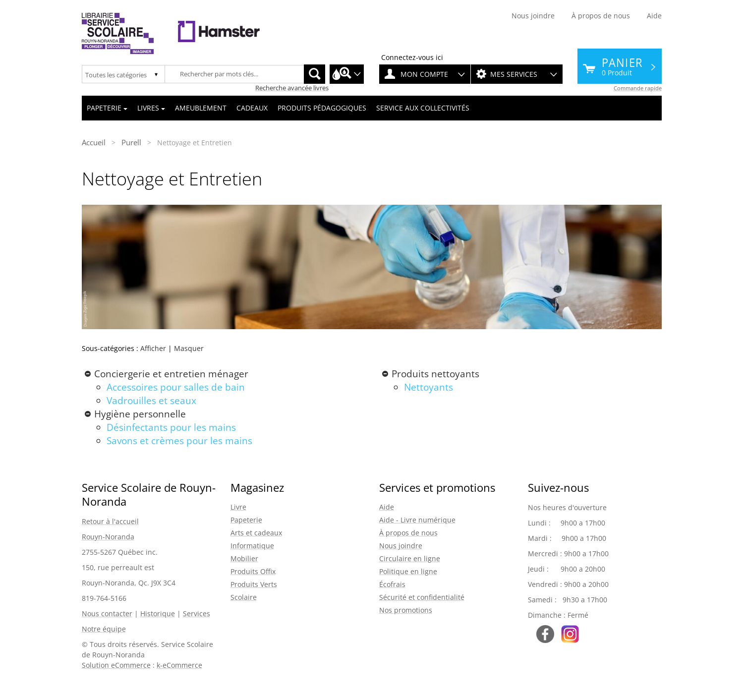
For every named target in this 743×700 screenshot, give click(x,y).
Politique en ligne (408, 571)
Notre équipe (104, 629)
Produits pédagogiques (322, 108)
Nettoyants (429, 387)
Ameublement (201, 108)
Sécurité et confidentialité (422, 597)
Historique (158, 613)
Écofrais (392, 584)
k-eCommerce (179, 665)
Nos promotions (406, 610)
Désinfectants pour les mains (171, 427)
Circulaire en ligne (410, 558)
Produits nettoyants (435, 374)
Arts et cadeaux (256, 533)
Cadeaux (252, 108)
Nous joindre (533, 16)
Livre (238, 507)
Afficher (153, 348)
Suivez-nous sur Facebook (545, 634)
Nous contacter (107, 613)
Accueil (94, 142)
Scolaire (244, 597)
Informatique (252, 546)
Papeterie (107, 108)
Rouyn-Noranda (108, 537)
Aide (654, 16)
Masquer (189, 348)
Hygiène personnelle (140, 414)
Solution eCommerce (116, 665)
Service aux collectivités (423, 108)
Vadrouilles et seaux (151, 401)
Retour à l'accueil (110, 521)
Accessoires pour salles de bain (176, 387)
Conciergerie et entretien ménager (171, 374)
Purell (131, 142)
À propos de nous (601, 16)
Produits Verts (254, 584)
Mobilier (244, 558)
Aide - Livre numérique (417, 520)
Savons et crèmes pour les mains (179, 441)
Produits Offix (253, 571)
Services (197, 613)
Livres (151, 108)
